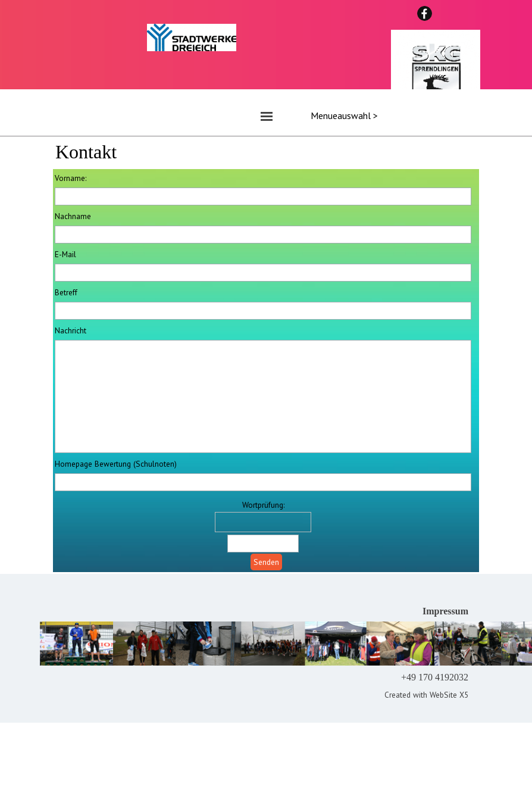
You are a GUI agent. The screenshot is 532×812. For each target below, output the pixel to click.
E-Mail (65, 254)
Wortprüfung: (263, 505)
